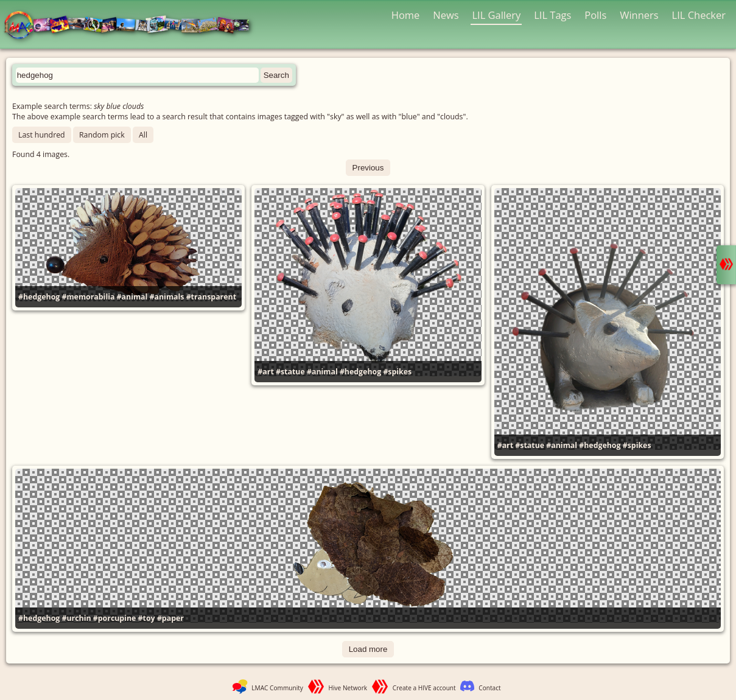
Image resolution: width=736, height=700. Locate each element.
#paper (170, 618)
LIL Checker (699, 15)
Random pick (102, 135)
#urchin (77, 618)
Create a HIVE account (424, 688)
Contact (489, 688)
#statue (290, 372)
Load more (368, 649)
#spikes (397, 372)
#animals (167, 297)
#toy (147, 618)
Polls (595, 15)
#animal (132, 297)
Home (406, 15)
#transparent (211, 297)
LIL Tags (552, 15)
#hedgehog (39, 297)
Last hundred (42, 135)
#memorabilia (89, 297)
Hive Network (348, 688)
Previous (368, 168)
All (143, 135)
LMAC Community (277, 688)
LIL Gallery (496, 15)
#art (265, 372)
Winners (639, 15)
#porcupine (115, 618)
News (446, 15)
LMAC (132, 26)
